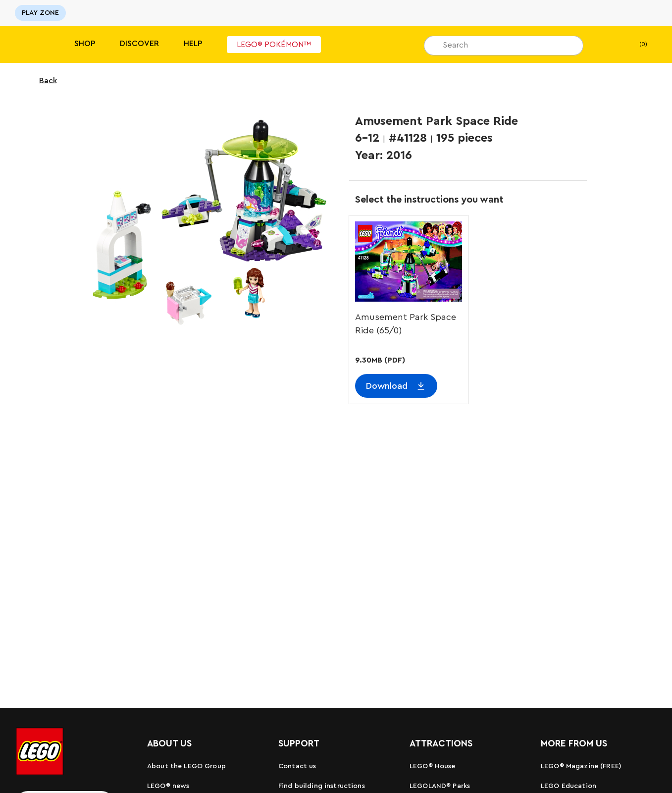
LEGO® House (433, 766)
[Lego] (28, 44)
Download (387, 386)
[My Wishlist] (606, 45)
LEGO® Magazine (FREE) (581, 766)
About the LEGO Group (186, 766)
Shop (85, 44)
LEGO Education (569, 786)
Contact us (297, 766)
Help (193, 44)
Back (42, 81)
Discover (139, 44)
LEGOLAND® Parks (440, 786)
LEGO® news (168, 786)
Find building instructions (322, 786)
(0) (635, 45)
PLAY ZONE (40, 13)
